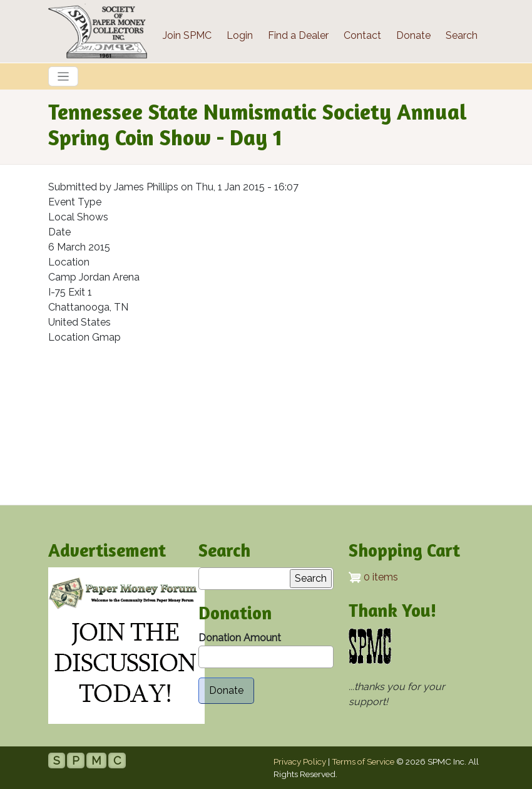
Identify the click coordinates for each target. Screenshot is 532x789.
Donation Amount (240, 638)
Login (240, 35)
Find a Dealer (298, 35)
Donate (413, 35)
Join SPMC (187, 35)
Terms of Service (363, 761)
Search (462, 35)
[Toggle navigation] (63, 76)
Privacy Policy (300, 761)
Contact (362, 35)
